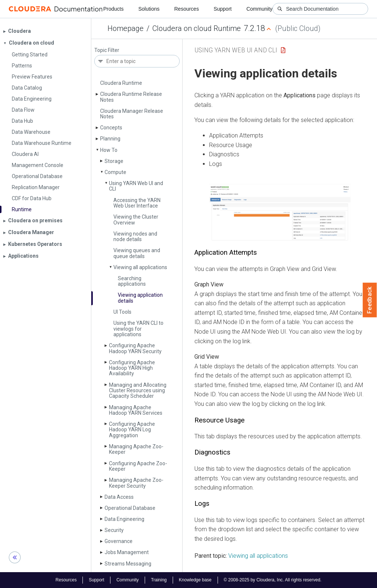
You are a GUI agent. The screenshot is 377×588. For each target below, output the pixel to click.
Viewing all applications (140, 267)
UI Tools (122, 312)
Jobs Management (127, 552)
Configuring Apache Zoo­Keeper (138, 466)
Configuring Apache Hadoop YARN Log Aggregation (132, 430)
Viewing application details (140, 298)
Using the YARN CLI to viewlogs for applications (138, 329)
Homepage (126, 28)
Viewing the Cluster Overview (136, 220)
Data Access (119, 497)
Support (223, 9)
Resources (186, 9)
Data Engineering (124, 519)
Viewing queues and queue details (137, 253)
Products (113, 9)
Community (259, 9)
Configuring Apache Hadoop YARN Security (135, 348)
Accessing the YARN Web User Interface (137, 203)
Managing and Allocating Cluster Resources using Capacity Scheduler (138, 391)
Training (159, 580)
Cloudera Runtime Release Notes (131, 97)
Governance (119, 541)
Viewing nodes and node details (135, 236)
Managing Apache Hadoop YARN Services (136, 410)
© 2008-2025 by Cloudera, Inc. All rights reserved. (273, 580)
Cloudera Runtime (121, 83)
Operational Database (130, 508)
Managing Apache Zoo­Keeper (136, 449)
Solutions (149, 9)
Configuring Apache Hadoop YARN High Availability (132, 368)
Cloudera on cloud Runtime (197, 28)
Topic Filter (107, 50)
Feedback (370, 300)
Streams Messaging (128, 564)
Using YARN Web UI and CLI (136, 186)
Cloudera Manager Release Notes (132, 114)
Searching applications (132, 281)
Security (114, 530)
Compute (115, 172)
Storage (114, 161)
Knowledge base (195, 580)
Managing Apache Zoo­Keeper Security (136, 483)
